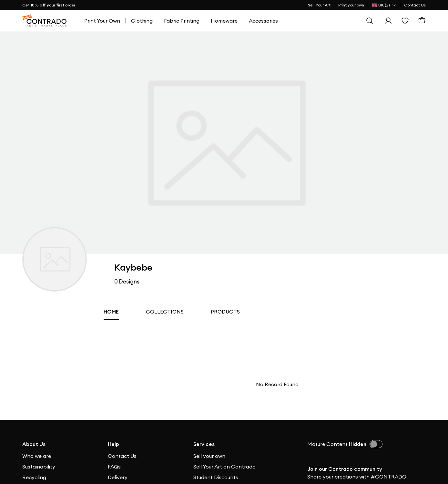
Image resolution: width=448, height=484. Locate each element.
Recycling (34, 477)
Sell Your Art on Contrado (224, 467)
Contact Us (415, 5)
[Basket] (422, 21)
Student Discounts (216, 477)
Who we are (37, 456)
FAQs (114, 467)
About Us (34, 444)
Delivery (118, 477)
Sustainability (39, 467)
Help (113, 444)
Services (204, 444)
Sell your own (209, 456)
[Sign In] (388, 21)
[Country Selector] (384, 5)
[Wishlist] (405, 21)
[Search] (370, 21)
